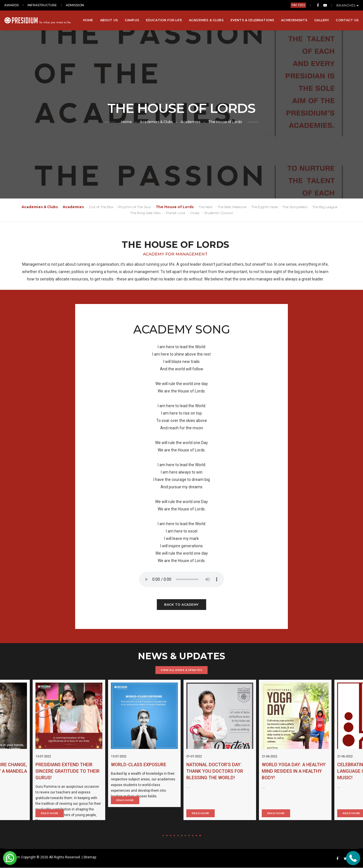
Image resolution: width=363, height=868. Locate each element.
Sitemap (90, 858)
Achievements (294, 20)
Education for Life (164, 20)
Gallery (322, 20)
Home (88, 20)
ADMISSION (75, 5)
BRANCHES (348, 5)
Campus (132, 20)
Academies (190, 122)
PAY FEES (298, 5)
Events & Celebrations (252, 20)
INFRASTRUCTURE (42, 5)
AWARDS (11, 5)
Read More (155, 804)
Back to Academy (181, 605)
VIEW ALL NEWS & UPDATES (182, 670)
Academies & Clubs (206, 20)
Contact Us (347, 20)
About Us (109, 20)
